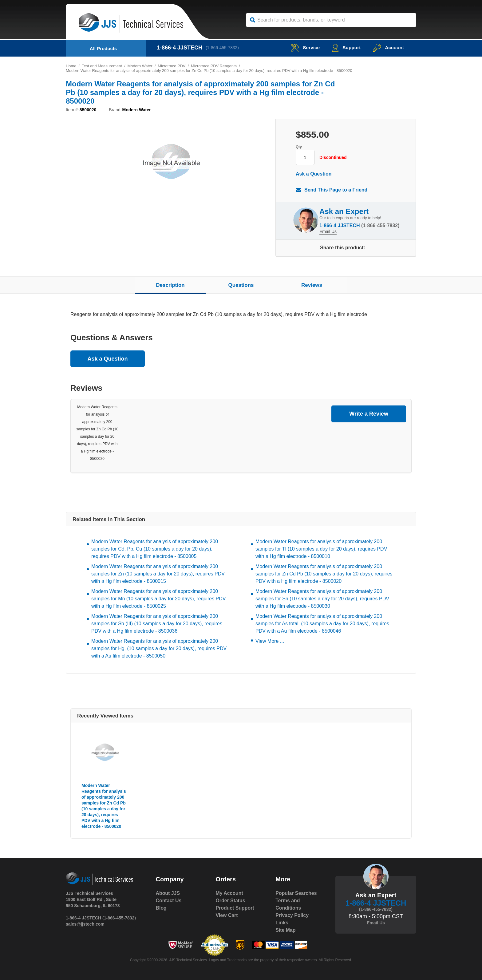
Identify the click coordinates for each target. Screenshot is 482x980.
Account (388, 47)
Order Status (230, 901)
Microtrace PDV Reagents (215, 66)
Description (170, 285)
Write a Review (369, 414)
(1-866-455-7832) (223, 48)
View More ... (270, 641)
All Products (103, 48)
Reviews (312, 285)
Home (71, 66)
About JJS (168, 893)
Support (345, 47)
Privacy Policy (292, 915)
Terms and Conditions (288, 904)
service (304, 47)
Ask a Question (314, 174)
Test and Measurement (102, 66)
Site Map (286, 930)
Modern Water (140, 66)
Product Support (235, 908)
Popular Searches (296, 893)
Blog (161, 908)
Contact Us (169, 901)
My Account (229, 893)
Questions (241, 285)
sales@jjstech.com (85, 924)
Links (282, 923)
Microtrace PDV (173, 66)
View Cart (227, 915)
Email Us (328, 231)
